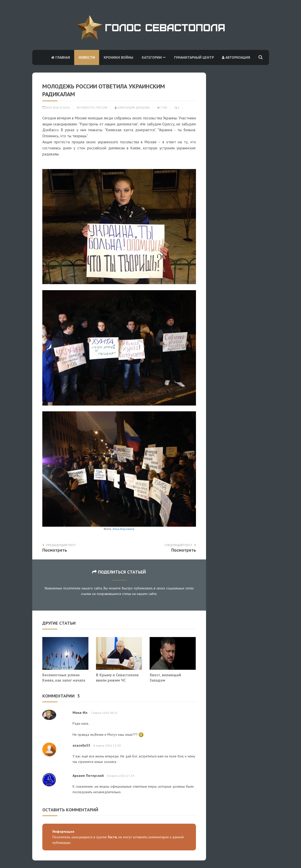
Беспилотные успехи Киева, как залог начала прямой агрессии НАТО (64, 680)
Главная (61, 57)
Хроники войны (118, 57)
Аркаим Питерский (88, 776)
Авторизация (236, 57)
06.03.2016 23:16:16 (56, 108)
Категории (154, 57)
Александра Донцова (132, 108)
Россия (102, 108)
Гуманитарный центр (194, 57)
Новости (87, 57)
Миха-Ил (80, 713)
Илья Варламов (123, 529)
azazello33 (81, 745)
